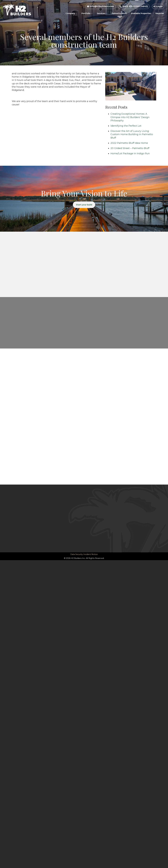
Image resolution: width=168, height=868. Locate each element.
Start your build (84, 205)
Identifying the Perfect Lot (126, 126)
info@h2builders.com (101, 6)
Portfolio (87, 13)
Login (158, 6)
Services (102, 13)
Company (71, 13)
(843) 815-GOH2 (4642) (134, 6)
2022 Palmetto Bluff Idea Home (129, 143)
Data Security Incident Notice (84, 554)
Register (160, 13)
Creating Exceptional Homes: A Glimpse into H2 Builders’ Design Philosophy (130, 117)
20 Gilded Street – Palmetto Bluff (130, 148)
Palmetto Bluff (119, 13)
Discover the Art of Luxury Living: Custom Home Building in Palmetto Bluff (132, 134)
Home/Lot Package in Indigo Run (130, 154)
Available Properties (141, 13)
